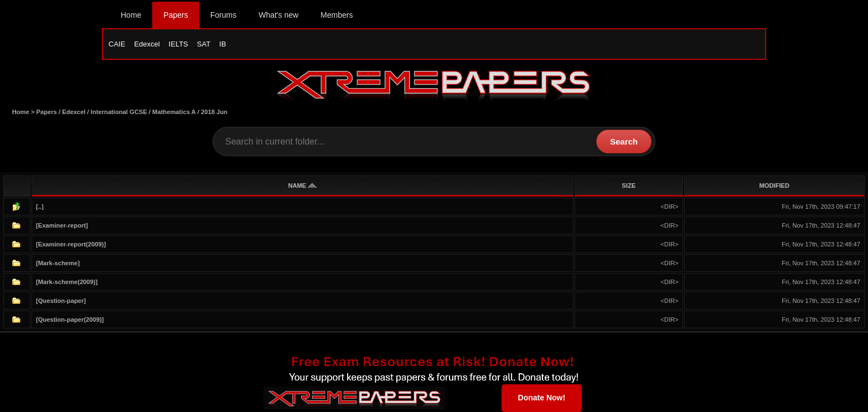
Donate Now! (542, 398)
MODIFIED (774, 186)
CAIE (117, 44)
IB (223, 44)
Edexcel (147, 44)
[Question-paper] (61, 301)
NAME (302, 186)
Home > (24, 112)
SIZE (629, 186)
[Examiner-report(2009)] (71, 244)
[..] (40, 207)
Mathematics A (174, 112)
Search (624, 141)
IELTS (179, 44)
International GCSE (119, 112)
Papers (175, 15)
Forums (223, 15)
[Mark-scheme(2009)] (67, 282)
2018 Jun (214, 112)
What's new (278, 15)
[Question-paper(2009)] (70, 320)
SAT (204, 44)
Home (131, 15)
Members (337, 15)
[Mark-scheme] (58, 263)
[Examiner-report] (62, 225)
